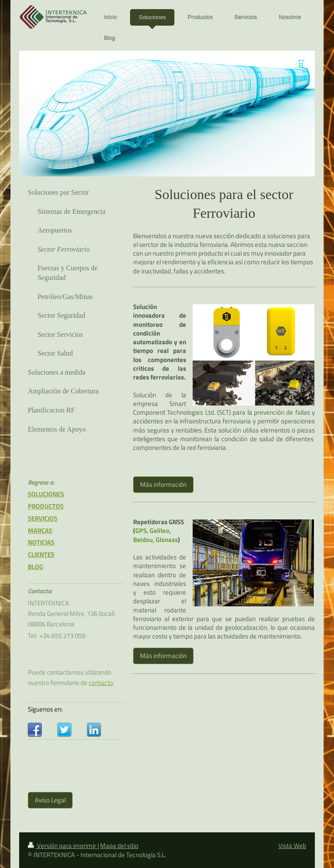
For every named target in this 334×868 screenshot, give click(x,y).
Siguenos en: (45, 709)
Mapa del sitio (119, 846)
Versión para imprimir (63, 846)
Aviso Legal (50, 800)
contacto (101, 683)
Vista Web (292, 846)
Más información (163, 484)
